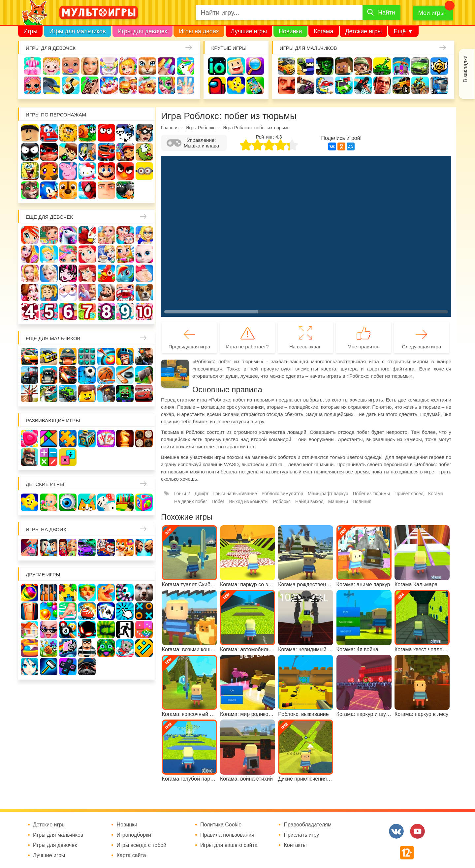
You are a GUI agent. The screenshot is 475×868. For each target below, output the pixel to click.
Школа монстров (68, 273)
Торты (109, 85)
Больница (144, 235)
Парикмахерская (68, 254)
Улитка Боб (87, 133)
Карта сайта (131, 855)
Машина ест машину (325, 85)
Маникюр (166, 66)
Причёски (30, 254)
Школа (49, 235)
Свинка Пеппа (68, 171)
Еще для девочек (49, 217)
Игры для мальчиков (77, 31)
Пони (125, 273)
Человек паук (87, 190)
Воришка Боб (144, 133)
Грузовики (439, 85)
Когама (323, 31)
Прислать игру (301, 835)
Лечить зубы (125, 292)
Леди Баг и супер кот (49, 152)
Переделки (87, 292)
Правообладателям (308, 825)
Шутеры (306, 85)
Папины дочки (49, 292)
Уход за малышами (71, 66)
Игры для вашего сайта (229, 845)
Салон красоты (166, 85)
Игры (30, 31)
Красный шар (106, 133)
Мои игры (431, 13)
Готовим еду (128, 85)
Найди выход (309, 501)
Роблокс (30, 133)
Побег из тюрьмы (371, 494)
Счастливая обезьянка (49, 171)
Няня (106, 235)
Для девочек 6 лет (68, 312)
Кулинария (71, 85)
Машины (420, 66)
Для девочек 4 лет (30, 312)
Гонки (286, 66)
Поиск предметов (255, 66)
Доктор (128, 66)
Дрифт (202, 494)
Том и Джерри (87, 152)
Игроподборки (134, 835)
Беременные (144, 273)
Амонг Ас (217, 85)
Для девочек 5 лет (49, 312)
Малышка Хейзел (52, 66)
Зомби (325, 66)
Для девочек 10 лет (144, 312)
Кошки (147, 66)
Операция (186, 85)
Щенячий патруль (68, 190)
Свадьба (30, 273)
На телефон (255, 85)
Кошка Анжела (144, 254)
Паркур (363, 85)
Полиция (362, 501)
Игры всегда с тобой (141, 845)
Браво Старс (439, 66)
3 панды (125, 133)
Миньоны (144, 171)
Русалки (87, 273)
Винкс (30, 235)
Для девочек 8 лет (106, 312)
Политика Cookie (221, 825)
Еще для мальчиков (53, 338)
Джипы (401, 85)
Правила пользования (227, 835)
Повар (106, 292)
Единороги (186, 66)
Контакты (295, 845)
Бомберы (125, 190)
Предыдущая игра (189, 347)
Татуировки (90, 85)
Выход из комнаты (249, 501)
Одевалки (32, 66)
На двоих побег (191, 501)
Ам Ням (144, 152)
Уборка (109, 66)
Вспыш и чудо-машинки (106, 152)
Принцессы (49, 254)
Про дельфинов (52, 85)
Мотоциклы (420, 85)
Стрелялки (306, 66)
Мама (125, 235)
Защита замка (401, 66)
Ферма (106, 273)
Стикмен (30, 152)
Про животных (144, 292)
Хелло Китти (87, 171)
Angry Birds (125, 171)
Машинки (344, 85)
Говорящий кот (30, 190)
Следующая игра (422, 347)
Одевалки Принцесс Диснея (30, 292)
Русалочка (87, 254)
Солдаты (363, 66)
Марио (106, 171)
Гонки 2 (182, 494)
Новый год (68, 292)
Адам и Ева (68, 133)
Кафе (106, 254)
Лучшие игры (249, 31)
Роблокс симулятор (282, 494)
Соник (49, 190)
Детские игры (363, 31)
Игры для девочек (142, 31)
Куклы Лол (32, 85)
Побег (218, 501)
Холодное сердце (49, 273)
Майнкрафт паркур (328, 494)
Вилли (49, 133)
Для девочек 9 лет (125, 312)
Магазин (125, 254)
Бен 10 (68, 152)
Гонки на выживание (235, 494)
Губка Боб (30, 171)
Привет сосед (286, 85)
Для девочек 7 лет (87, 312)
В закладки (465, 69)
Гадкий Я (106, 190)
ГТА (382, 85)
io (217, 66)
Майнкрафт (344, 66)
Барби (90, 66)
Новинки (290, 31)
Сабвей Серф (125, 152)
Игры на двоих (199, 31)
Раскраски (87, 235)
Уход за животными (147, 85)
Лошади (68, 235)
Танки (382, 66)
